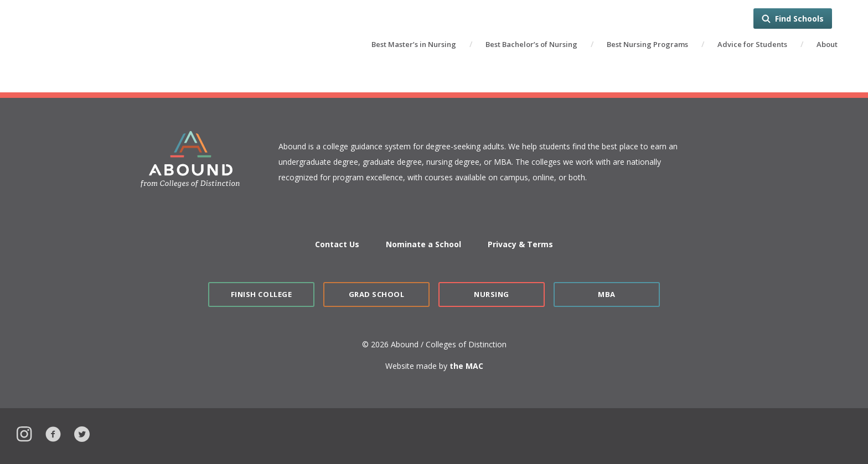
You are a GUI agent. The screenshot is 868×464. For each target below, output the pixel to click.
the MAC (466, 366)
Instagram (24, 433)
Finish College (261, 294)
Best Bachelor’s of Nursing (531, 44)
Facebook (53, 433)
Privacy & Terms (520, 244)
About (827, 44)
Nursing (492, 294)
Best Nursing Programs (647, 44)
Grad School (377, 294)
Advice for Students (752, 44)
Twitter (82, 433)
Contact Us (337, 244)
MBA (607, 294)
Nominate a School (423, 244)
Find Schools (799, 19)
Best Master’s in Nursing (414, 44)
